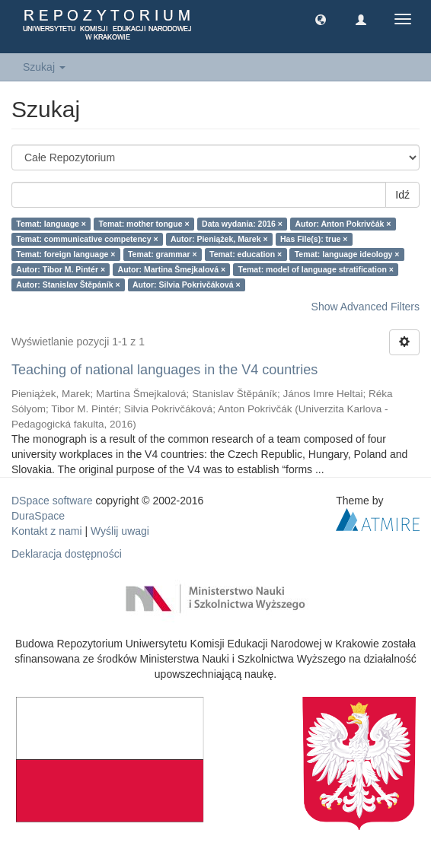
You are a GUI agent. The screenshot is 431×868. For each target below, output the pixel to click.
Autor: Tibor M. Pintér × (61, 269)
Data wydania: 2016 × (242, 224)
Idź (402, 195)
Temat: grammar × (163, 254)
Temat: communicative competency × (87, 239)
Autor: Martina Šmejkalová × (172, 269)
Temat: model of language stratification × (316, 269)
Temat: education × (246, 254)
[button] (321, 19)
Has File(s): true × (314, 239)
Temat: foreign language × (65, 254)
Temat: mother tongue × (144, 224)
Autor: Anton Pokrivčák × (343, 224)
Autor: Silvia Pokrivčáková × (187, 285)
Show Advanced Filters (366, 307)
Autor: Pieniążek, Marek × (219, 239)
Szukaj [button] (44, 67)
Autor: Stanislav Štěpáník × (68, 285)
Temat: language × (51, 224)
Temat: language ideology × (347, 254)
